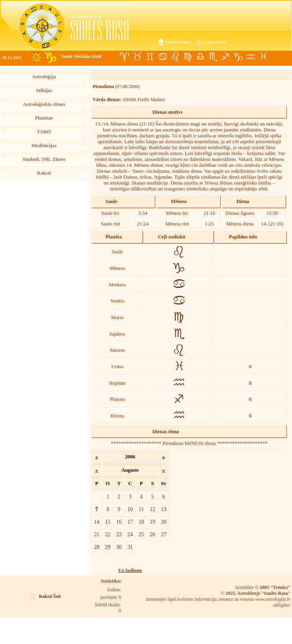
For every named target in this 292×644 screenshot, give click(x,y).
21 (97, 534)
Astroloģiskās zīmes (44, 104)
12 (153, 509)
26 (153, 534)
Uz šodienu (130, 570)
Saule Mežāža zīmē (82, 56)
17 (130, 522)
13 (164, 509)
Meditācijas (44, 146)
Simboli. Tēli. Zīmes (44, 159)
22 (108, 534)
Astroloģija (44, 77)
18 (141, 522)
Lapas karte (215, 42)
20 (164, 522)
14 (97, 522)
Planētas (44, 118)
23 (119, 534)
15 (108, 522)
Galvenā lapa (178, 42)
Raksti (44, 173)
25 (141, 534)
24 (130, 534)
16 (119, 522)
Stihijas (44, 90)
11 (141, 509)
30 (119, 547)
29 (108, 547)
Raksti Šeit (50, 596)
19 (153, 522)
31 (130, 547)
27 (164, 534)
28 (97, 547)
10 (130, 509)
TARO (44, 132)
